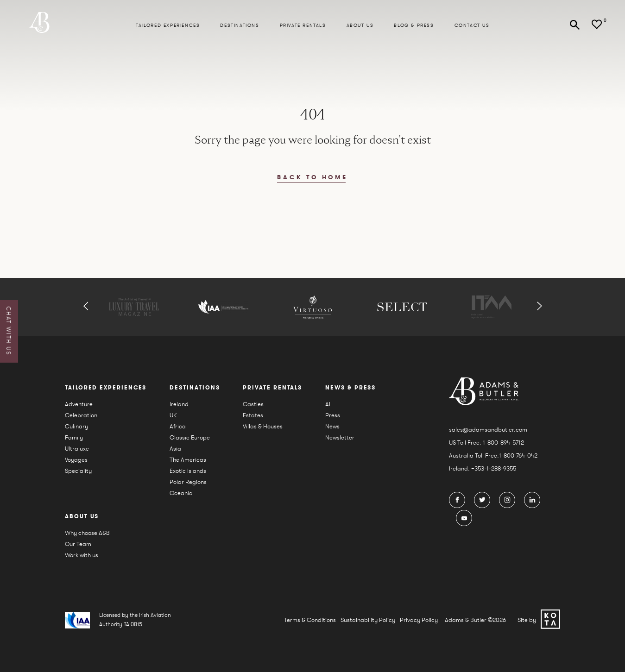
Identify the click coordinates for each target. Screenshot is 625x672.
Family (74, 437)
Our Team (78, 544)
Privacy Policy (419, 620)
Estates (253, 415)
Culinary (76, 426)
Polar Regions (188, 482)
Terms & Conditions (310, 620)
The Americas (188, 460)
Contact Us (472, 25)
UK (173, 415)
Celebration (81, 415)
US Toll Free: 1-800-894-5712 (486, 443)
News (332, 426)
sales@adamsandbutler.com (488, 430)
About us (360, 25)
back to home (312, 178)
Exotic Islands (188, 471)
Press (333, 415)
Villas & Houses (263, 426)
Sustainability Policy (368, 620)
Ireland (179, 404)
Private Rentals (303, 25)
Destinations (240, 25)
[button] (86, 307)
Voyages (76, 460)
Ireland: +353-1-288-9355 (483, 468)
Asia (175, 449)
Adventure (79, 404)
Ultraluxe (77, 449)
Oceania (181, 493)
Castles (253, 404)
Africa (178, 426)
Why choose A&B (87, 533)
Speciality (78, 471)
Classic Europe (190, 437)
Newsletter (340, 437)
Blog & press (414, 25)
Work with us (82, 555)
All (328, 404)
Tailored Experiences (168, 25)
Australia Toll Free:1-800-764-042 (493, 455)
